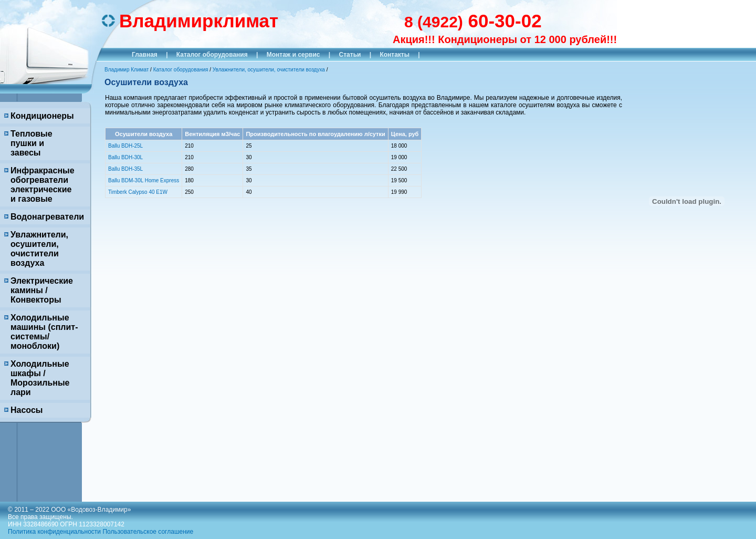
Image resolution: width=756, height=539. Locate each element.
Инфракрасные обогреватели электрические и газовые (43, 185)
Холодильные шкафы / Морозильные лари (40, 378)
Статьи (350, 55)
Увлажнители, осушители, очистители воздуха (39, 249)
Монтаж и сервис (293, 55)
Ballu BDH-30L (125, 157)
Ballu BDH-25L (125, 146)
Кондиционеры (42, 116)
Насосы (27, 410)
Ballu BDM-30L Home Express (144, 180)
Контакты (395, 55)
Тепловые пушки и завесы (31, 143)
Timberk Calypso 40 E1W (138, 192)
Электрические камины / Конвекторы (42, 290)
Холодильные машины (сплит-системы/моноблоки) (44, 332)
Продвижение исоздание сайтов (715, 520)
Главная (145, 55)
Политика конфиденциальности (54, 532)
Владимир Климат (127, 70)
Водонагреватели (47, 217)
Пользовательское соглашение (148, 532)
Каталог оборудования (212, 55)
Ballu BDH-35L (125, 169)
